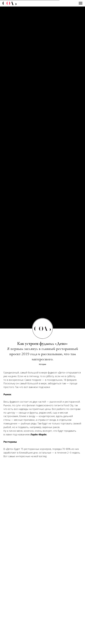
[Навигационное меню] (81, 3)
